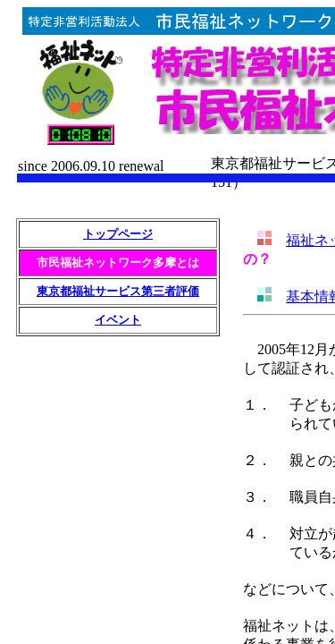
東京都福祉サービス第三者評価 (118, 291)
